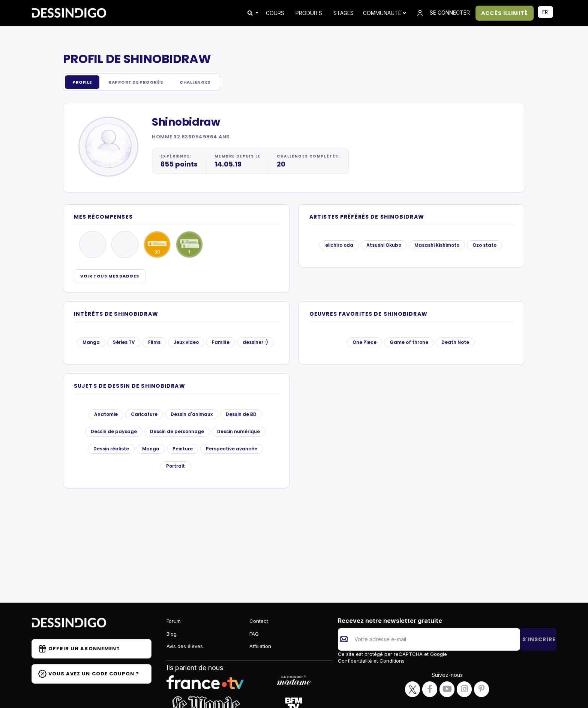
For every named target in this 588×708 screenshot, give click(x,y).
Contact (259, 621)
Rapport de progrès (141, 82)
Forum (174, 621)
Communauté (385, 13)
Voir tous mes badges (110, 276)
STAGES (343, 13)
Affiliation (260, 646)
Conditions (391, 661)
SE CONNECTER (443, 13)
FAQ (254, 634)
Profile (83, 82)
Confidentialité (356, 661)
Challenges (205, 82)
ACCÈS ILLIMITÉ (505, 13)
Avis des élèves (185, 646)
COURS (275, 13)
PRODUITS (309, 13)
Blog (172, 634)
